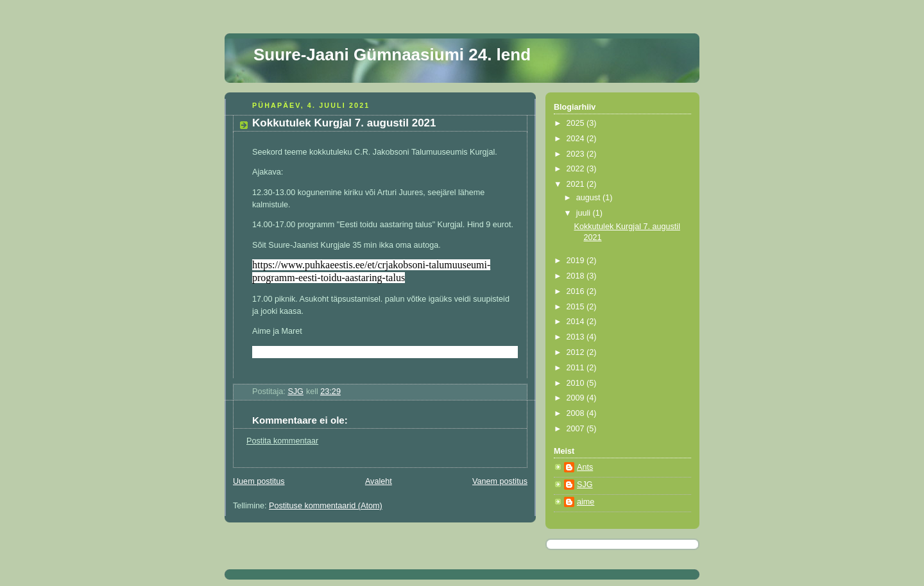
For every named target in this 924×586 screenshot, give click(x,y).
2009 (577, 398)
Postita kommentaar (282, 441)
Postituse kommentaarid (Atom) (326, 506)
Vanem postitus (500, 481)
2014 (577, 322)
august (589, 198)
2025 (577, 123)
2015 (577, 307)
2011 (577, 368)
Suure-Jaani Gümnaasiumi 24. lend (392, 55)
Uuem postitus (259, 481)
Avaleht (379, 481)
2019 (577, 261)
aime (586, 502)
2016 (577, 291)
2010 (577, 383)
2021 (577, 184)
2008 (577, 413)
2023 (577, 154)
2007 (577, 429)
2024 (577, 139)
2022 (577, 169)
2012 (577, 352)
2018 (577, 276)
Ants (585, 467)
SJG (585, 485)
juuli (585, 213)
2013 (577, 337)
